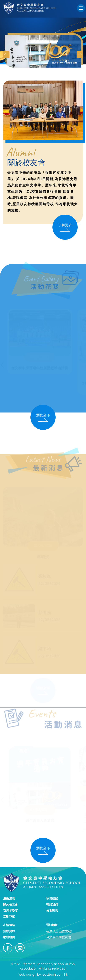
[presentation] (6, 55)
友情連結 (9, 925)
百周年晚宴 (10, 911)
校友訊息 (52, 911)
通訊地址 (52, 925)
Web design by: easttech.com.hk (43, 975)
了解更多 (65, 227)
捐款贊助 (9, 931)
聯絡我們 (52, 904)
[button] (66, 61)
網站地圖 (9, 937)
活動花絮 (9, 917)
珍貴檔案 (52, 898)
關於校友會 (10, 904)
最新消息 (9, 898)
